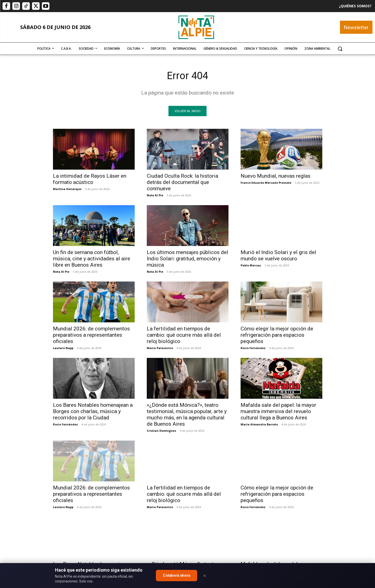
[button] (340, 49)
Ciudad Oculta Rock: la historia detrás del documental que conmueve (182, 182)
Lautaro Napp (63, 348)
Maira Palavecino (160, 348)
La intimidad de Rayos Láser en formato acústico (90, 179)
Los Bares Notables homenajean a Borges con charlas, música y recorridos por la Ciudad (93, 411)
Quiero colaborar (350, 481)
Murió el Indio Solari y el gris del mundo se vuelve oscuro (278, 255)
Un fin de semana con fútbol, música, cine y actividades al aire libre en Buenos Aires (92, 259)
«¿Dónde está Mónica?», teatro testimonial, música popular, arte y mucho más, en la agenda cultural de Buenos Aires (187, 414)
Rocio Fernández (253, 348)
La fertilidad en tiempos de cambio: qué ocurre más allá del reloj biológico (184, 335)
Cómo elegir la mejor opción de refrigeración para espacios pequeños (277, 335)
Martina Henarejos (67, 189)
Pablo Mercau (251, 265)
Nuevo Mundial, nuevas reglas (276, 176)
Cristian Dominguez (162, 431)
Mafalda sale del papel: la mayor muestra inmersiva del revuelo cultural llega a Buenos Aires (278, 411)
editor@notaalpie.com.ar (166, 560)
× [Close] (205, 576)
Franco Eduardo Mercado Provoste (266, 183)
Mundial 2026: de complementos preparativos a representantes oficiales (91, 335)
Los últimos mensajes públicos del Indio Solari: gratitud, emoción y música (187, 259)
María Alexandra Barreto (259, 424)
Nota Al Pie (155, 195)
